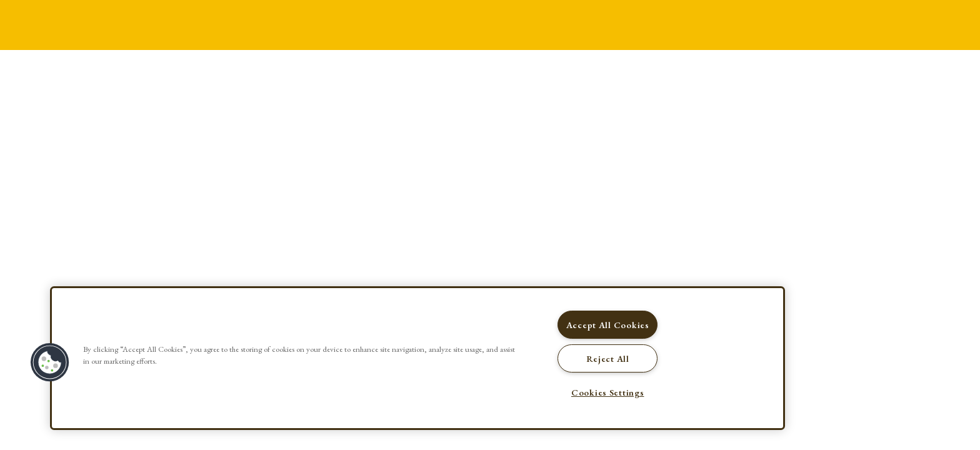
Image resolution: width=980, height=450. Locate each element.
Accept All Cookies (608, 325)
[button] (50, 362)
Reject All (608, 358)
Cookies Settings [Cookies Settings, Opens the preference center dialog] (608, 392)
